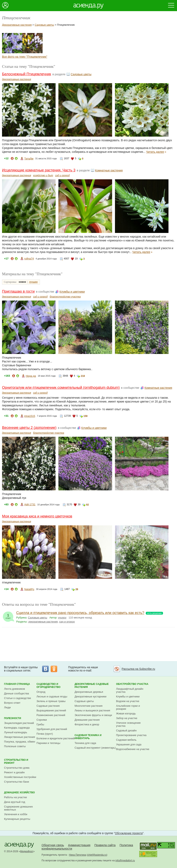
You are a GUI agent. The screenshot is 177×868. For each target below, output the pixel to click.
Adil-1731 (30, 504)
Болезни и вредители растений (56, 738)
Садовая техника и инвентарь (88, 737)
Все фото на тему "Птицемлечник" (25, 57)
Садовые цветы (44, 25)
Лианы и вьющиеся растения (92, 710)
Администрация (79, 845)
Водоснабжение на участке (133, 749)
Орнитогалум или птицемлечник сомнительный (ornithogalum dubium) (61, 388)
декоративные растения (17, 79)
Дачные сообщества (17, 693)
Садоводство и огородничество (48, 686)
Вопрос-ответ (12, 703)
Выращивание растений (51, 710)
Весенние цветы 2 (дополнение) (29, 428)
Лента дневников (14, 689)
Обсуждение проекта (129, 833)
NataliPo (29, 589)
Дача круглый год (15, 802)
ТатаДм (29, 159)
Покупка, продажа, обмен (20, 742)
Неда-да (31, 376)
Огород (41, 692)
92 (87, 505)
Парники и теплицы (48, 743)
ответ (8, 615)
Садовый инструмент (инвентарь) (95, 748)
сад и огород (62, 175)
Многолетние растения (89, 706)
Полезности (13, 718)
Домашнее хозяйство (19, 793)
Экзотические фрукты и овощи (93, 715)
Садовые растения (48, 706)
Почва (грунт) (45, 734)
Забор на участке (127, 718)
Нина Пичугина (77, 855)
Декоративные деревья (89, 692)
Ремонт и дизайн (14, 772)
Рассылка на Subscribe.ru (138, 669)
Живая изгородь (126, 713)
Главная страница (17, 684)
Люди (7, 707)
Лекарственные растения (20, 737)
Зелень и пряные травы (51, 701)
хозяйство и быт (43, 175)
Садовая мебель (126, 740)
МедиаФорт (27, 851)
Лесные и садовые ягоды (52, 696)
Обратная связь (53, 845)
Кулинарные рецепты (17, 819)
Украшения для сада (129, 744)
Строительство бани (17, 782)
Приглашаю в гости (18, 291)
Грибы (40, 724)
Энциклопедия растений (19, 723)
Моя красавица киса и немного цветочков (37, 516)
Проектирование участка (131, 735)
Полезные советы (15, 746)
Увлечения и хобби (16, 814)
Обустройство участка (132, 684)
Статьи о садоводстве (18, 698)
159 (86, 416)
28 (77, 589)
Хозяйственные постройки (20, 777)
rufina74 (29, 259)
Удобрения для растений (52, 729)
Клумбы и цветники (72, 292)
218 (83, 376)
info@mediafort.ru (125, 861)
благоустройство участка (65, 297)
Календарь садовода (17, 728)
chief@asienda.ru (97, 855)
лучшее (33, 282)
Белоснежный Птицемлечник (27, 74)
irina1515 (30, 416)
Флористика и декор (87, 724)
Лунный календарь (16, 732)
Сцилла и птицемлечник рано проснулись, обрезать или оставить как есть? (80, 613)
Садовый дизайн (126, 730)
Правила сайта (105, 845)
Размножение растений (51, 715)
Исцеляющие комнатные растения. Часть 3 (39, 170)
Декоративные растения (17, 25)
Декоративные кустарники (91, 696)
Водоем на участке (128, 701)
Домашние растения (87, 720)
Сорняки (42, 720)
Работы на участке (16, 797)
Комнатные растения (109, 170)
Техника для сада (85, 743)
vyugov (62, 618)
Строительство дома (17, 768)
